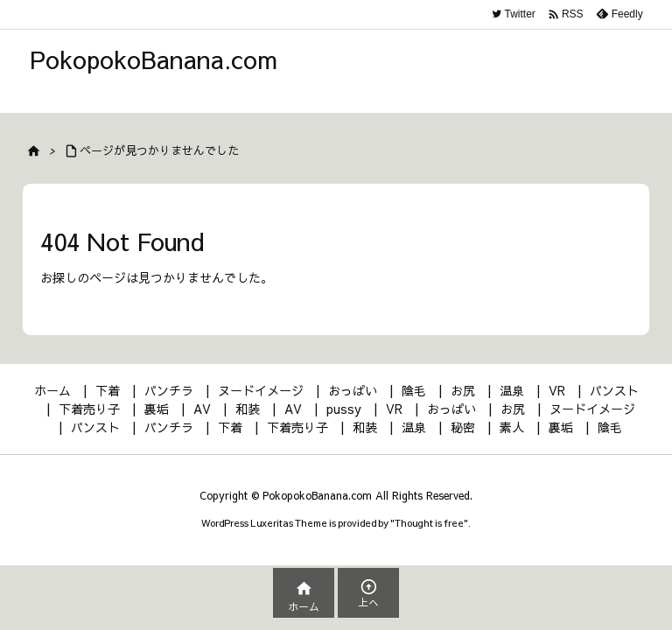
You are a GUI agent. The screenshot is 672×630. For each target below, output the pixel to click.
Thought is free (429, 523)
